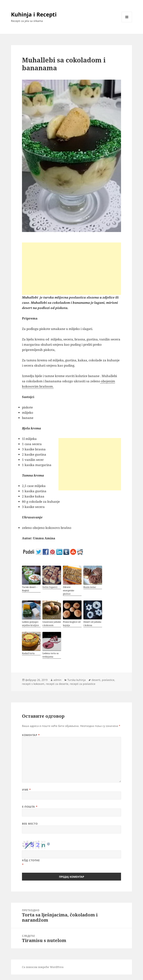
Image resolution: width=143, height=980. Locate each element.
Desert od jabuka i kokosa (92, 624)
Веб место (30, 824)
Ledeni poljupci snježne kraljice (30, 624)
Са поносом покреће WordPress (43, 967)
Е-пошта (30, 807)
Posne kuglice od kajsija (72, 624)
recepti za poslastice (83, 684)
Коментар (31, 735)
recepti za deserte (57, 684)
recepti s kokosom (33, 684)
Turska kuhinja (77, 680)
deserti (96, 680)
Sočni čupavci (50, 587)
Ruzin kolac (90, 587)
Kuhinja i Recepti (34, 14)
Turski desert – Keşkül (30, 589)
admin (57, 680)
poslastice (108, 680)
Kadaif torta (28, 653)
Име (26, 790)
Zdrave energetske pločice (69, 590)
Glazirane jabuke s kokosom (52, 624)
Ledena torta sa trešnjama (51, 655)
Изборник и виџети (127, 22)
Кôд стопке (31, 860)
